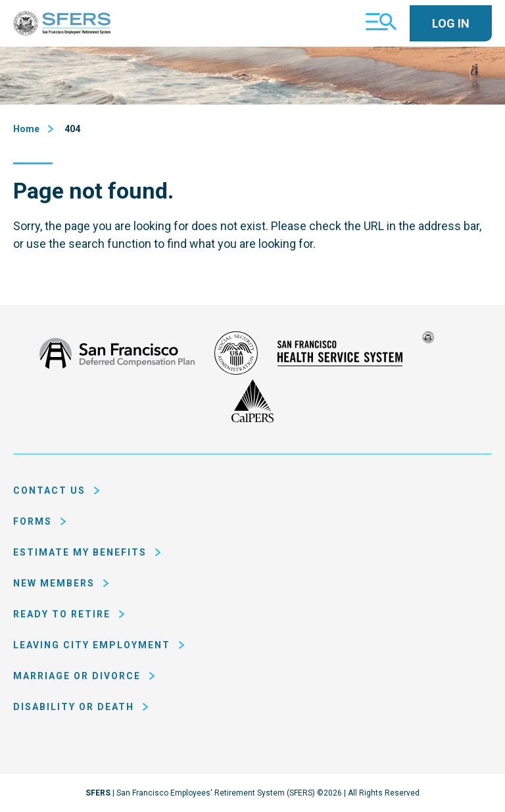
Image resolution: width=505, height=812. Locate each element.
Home (26, 129)
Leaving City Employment (92, 645)
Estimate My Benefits (80, 552)
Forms (33, 521)
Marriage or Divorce (77, 676)
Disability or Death (74, 707)
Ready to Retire (62, 614)
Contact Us (49, 490)
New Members (54, 583)
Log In (451, 23)
